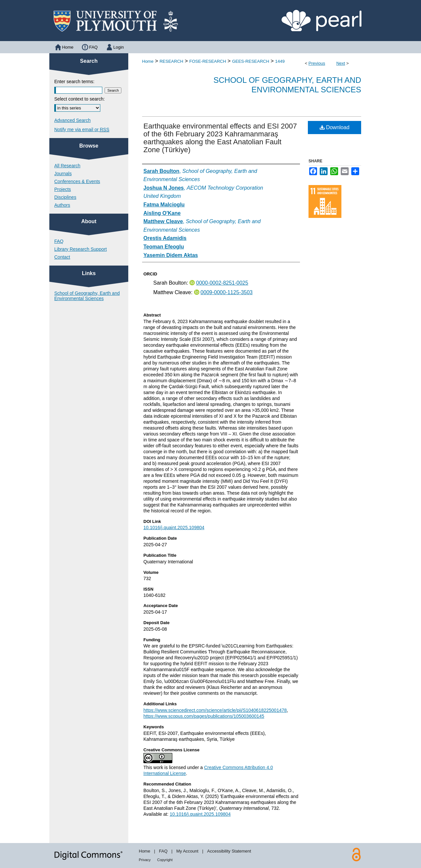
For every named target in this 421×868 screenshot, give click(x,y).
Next (341, 63)
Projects (63, 189)
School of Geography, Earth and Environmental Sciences (287, 85)
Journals (63, 174)
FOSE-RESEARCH (208, 61)
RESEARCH (171, 61)
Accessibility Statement (229, 851)
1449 (280, 61)
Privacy (145, 860)
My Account (187, 851)
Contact (62, 257)
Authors (62, 205)
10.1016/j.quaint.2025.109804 (174, 528)
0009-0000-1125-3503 (227, 292)
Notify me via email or (82, 129)
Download (335, 127)
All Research (67, 166)
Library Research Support (81, 249)
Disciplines (65, 197)
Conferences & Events (77, 181)
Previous (317, 63)
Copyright (165, 860)
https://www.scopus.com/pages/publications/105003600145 (204, 716)
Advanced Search (73, 120)
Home (148, 61)
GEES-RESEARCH (251, 61)
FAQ (59, 241)
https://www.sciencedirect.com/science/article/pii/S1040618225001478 (215, 710)
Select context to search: (79, 99)
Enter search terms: (74, 82)
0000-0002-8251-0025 (222, 283)
